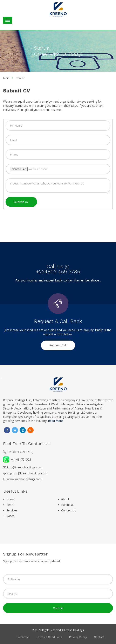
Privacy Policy (78, 637)
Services (12, 510)
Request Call (58, 345)
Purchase (67, 505)
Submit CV (21, 202)
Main (6, 78)
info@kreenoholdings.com (25, 467)
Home (11, 499)
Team (10, 505)
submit (58, 608)
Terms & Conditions (49, 637)
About (65, 499)
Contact (99, 637)
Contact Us (69, 510)
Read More (55, 421)
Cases (10, 516)
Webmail (23, 637)
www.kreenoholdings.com (24, 479)
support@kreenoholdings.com (27, 473)
